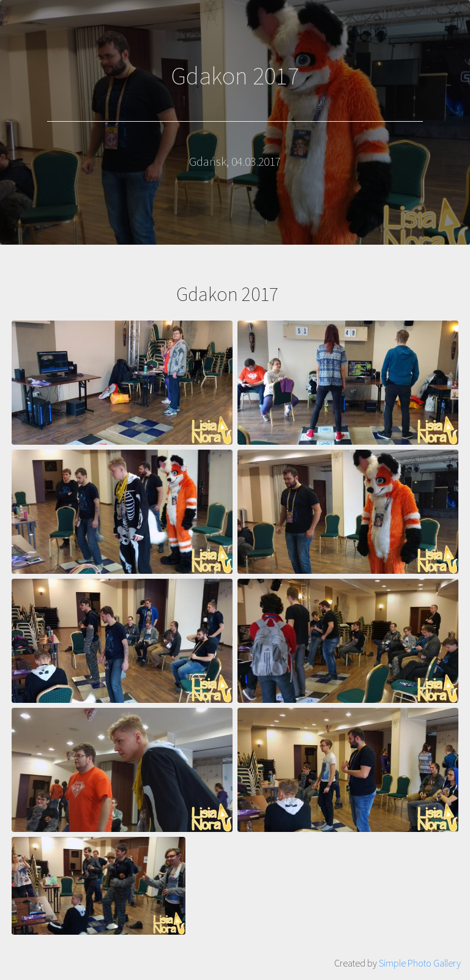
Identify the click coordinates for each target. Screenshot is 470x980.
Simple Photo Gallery (420, 963)
